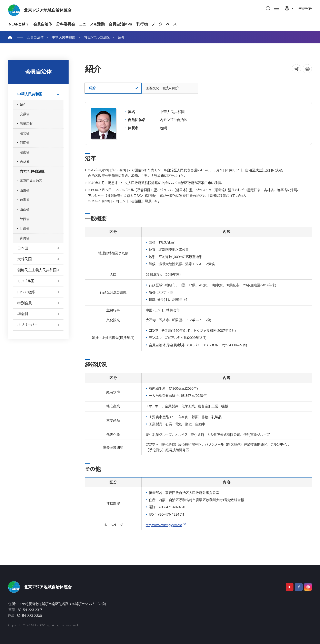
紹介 (121, 37)
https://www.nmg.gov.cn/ (164, 525)
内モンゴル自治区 (97, 37)
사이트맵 (276, 8)
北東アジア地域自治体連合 (48, 10)
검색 (268, 8)
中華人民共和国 (64, 37)
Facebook (299, 587)
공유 (296, 69)
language (304, 8)
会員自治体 (35, 37)
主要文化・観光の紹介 (162, 88)
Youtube (290, 587)
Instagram (308, 587)
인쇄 (307, 69)
